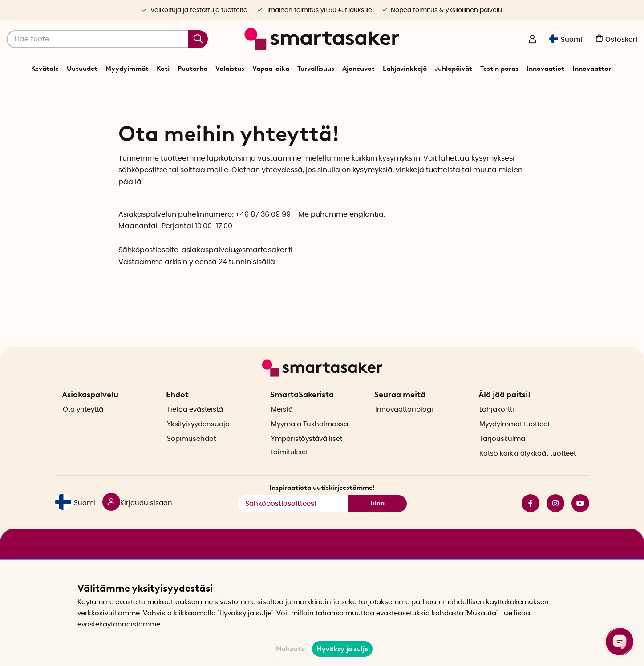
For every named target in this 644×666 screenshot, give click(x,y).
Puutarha (192, 69)
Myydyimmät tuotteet (514, 440)
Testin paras (499, 69)
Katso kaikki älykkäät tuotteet (528, 470)
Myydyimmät (127, 69)
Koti (163, 69)
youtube (580, 519)
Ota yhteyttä (83, 426)
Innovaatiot (545, 69)
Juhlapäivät (454, 69)
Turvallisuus (316, 69)
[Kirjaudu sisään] (532, 40)
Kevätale (45, 69)
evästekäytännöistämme (119, 624)
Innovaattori (593, 69)
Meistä (282, 426)
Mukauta (290, 649)
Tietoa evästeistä (195, 426)
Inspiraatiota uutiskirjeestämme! (322, 504)
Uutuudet (82, 69)
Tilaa (377, 520)
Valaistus (230, 69)
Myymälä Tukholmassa (310, 440)
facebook (531, 519)
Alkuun (302, 91)
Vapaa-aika (271, 69)
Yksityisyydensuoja (198, 440)
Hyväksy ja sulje (342, 649)
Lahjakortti (497, 426)
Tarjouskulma (502, 455)
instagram (555, 519)
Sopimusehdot (191, 455)
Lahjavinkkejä (405, 69)
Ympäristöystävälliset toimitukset (307, 462)
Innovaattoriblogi (404, 426)
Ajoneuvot (358, 69)
